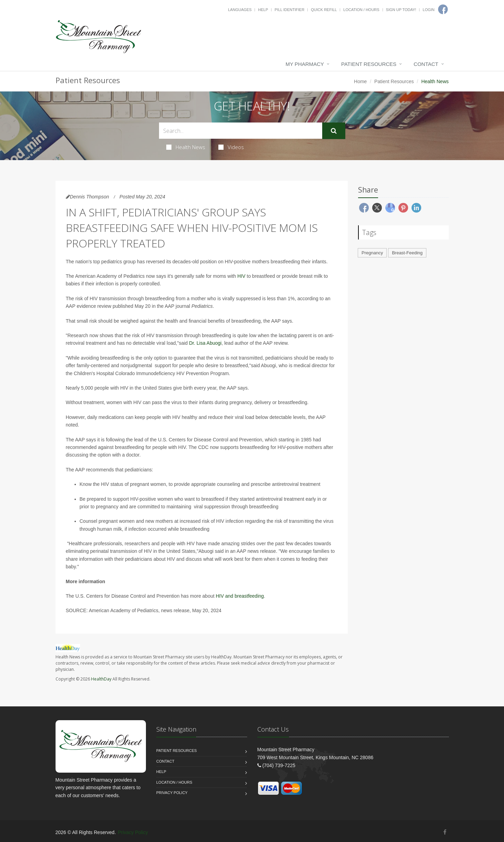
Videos (231, 147)
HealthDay (101, 679)
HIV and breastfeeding (240, 596)
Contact (426, 64)
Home (360, 81)
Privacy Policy (172, 793)
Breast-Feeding (407, 253)
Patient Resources (369, 64)
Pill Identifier (289, 10)
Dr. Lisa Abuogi (205, 343)
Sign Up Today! (401, 10)
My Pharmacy (305, 64)
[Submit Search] (334, 131)
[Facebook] (445, 832)
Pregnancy (372, 253)
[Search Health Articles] (241, 131)
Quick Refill (324, 10)
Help (263, 10)
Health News (186, 147)
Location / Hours (361, 10)
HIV (241, 276)
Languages (240, 10)
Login (428, 10)
